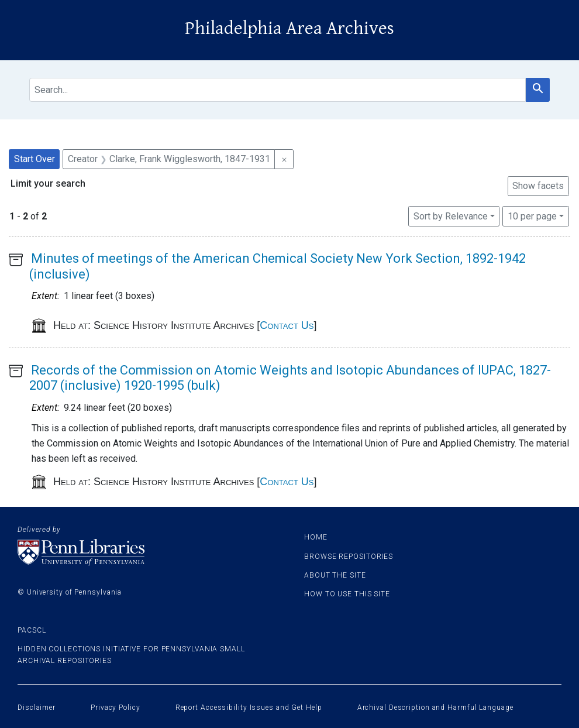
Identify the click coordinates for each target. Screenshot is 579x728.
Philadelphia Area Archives (289, 28)
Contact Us (287, 325)
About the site (335, 575)
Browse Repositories (349, 557)
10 (532, 215)
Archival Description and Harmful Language (435, 708)
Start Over (35, 159)
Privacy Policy (116, 708)
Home (316, 537)
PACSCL (32, 630)
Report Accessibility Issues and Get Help (249, 708)
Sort (451, 216)
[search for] (278, 90)
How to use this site (347, 594)
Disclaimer (37, 708)
